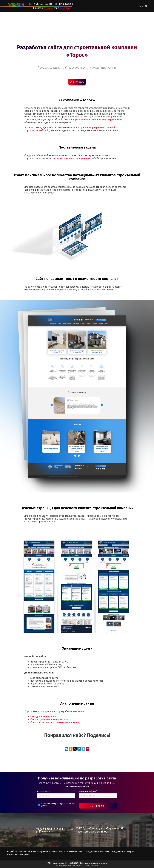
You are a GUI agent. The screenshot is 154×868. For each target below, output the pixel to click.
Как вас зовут (44, 791)
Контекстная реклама (39, 852)
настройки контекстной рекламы (72, 158)
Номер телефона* (88, 791)
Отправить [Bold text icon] (98, 806)
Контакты (72, 852)
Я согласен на (58, 805)
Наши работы (58, 852)
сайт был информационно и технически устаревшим (89, 119)
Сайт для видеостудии (43, 717)
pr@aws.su (66, 4)
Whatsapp (48, 8)
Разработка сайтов (16, 852)
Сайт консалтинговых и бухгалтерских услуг (56, 722)
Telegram (64, 8)
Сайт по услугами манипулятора (49, 719)
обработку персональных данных (58, 805)
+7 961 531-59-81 (42, 4)
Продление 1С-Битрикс (123, 852)
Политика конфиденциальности (93, 863)
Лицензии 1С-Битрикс (18, 855)
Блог (81, 852)
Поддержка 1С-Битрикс (97, 852)
